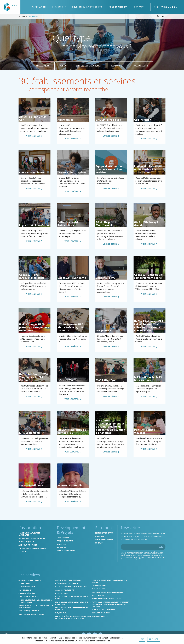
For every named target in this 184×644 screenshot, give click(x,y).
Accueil (22, 16)
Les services (59, 7)
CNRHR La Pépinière (27, 593)
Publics (64, 66)
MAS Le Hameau (98, 595)
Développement (64, 538)
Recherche (61, 548)
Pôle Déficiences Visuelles (103, 610)
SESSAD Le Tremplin (100, 616)
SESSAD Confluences (101, 613)
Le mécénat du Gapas (104, 533)
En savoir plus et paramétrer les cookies (92, 641)
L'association (38, 7)
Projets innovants (65, 541)
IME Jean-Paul (61, 613)
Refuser (154, 639)
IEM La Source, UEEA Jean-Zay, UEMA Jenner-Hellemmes (73, 603)
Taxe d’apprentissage (104, 540)
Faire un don (165, 7)
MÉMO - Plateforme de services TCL (107, 599)
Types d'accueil (140, 66)
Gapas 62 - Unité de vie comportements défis (72, 598)
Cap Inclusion (25, 590)
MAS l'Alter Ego (99, 589)
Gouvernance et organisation (32, 538)
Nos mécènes (101, 536)
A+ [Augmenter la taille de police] (158, 16)
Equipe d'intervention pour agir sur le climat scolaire (36, 601)
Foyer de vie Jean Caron (29, 611)
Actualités (23, 552)
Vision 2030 (62, 544)
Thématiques (43, 66)
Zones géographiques (89, 66)
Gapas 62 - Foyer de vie (65, 590)
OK (161, 547)
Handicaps (117, 66)
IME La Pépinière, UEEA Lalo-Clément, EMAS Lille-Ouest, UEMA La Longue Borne (73, 617)
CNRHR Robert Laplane (28, 597)
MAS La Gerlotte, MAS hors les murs (107, 592)
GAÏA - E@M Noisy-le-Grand (67, 583)
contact (139, 7)
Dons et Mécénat (118, 7)
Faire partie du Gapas (66, 551)
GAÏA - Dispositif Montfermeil (68, 580)
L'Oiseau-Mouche (99, 586)
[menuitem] (38, 7)
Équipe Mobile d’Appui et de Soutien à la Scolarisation (36, 606)
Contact (99, 543)
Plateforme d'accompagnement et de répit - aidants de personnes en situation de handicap (110, 604)
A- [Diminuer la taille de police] (163, 16)
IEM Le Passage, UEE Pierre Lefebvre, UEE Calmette (72, 609)
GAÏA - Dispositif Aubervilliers (31, 614)
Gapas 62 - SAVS (61, 593)
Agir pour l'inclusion (28, 545)
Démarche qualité (26, 542)
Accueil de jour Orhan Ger (30, 580)
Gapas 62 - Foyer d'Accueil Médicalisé (71, 587)
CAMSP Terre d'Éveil (27, 587)
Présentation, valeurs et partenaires (29, 534)
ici (140, 559)
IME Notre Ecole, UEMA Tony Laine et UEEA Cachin (110, 581)
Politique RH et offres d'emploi (32, 548)
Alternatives (24, 583)
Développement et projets (87, 7)
